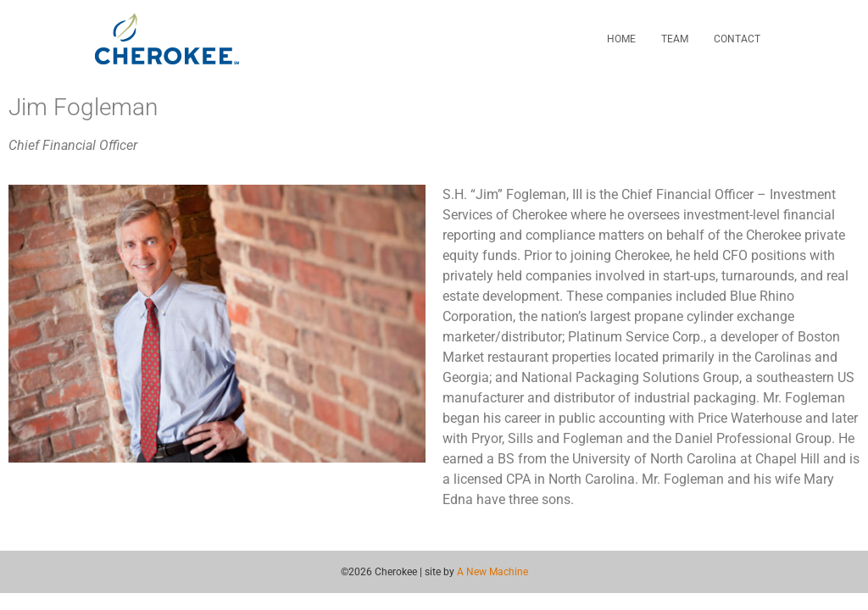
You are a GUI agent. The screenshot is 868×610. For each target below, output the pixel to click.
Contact (737, 39)
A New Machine (492, 572)
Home (621, 39)
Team (675, 39)
